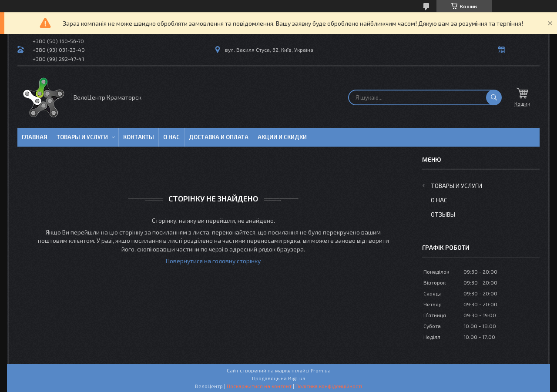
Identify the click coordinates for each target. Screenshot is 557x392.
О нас (171, 137)
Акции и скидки (282, 137)
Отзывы (443, 214)
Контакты (139, 137)
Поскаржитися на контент (259, 386)
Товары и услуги (82, 137)
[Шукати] (494, 97)
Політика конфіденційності (329, 386)
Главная (35, 137)
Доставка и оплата (219, 137)
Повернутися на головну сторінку (213, 261)
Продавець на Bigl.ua (279, 378)
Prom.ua (321, 370)
